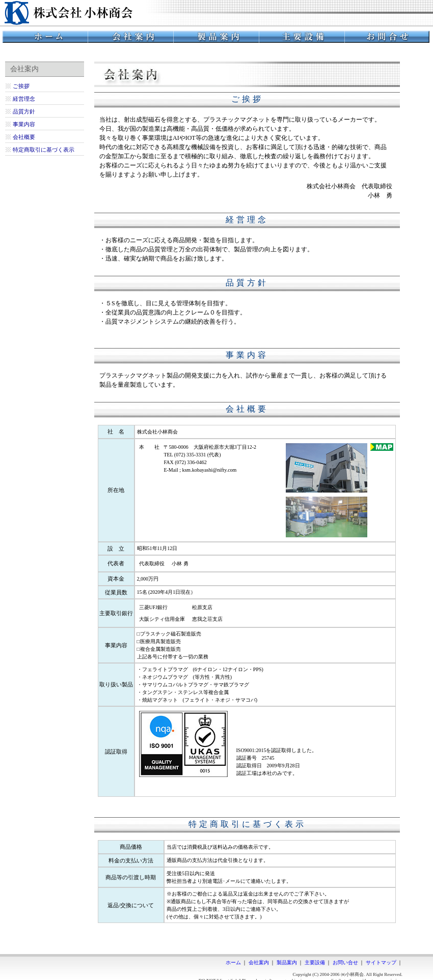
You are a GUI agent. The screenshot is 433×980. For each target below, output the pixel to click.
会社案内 (259, 962)
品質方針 (24, 111)
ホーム (233, 962)
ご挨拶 (21, 86)
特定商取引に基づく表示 (44, 150)
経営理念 (24, 99)
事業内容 (24, 124)
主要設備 (315, 962)
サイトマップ (381, 962)
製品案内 (287, 962)
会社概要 (24, 137)
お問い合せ (345, 962)
